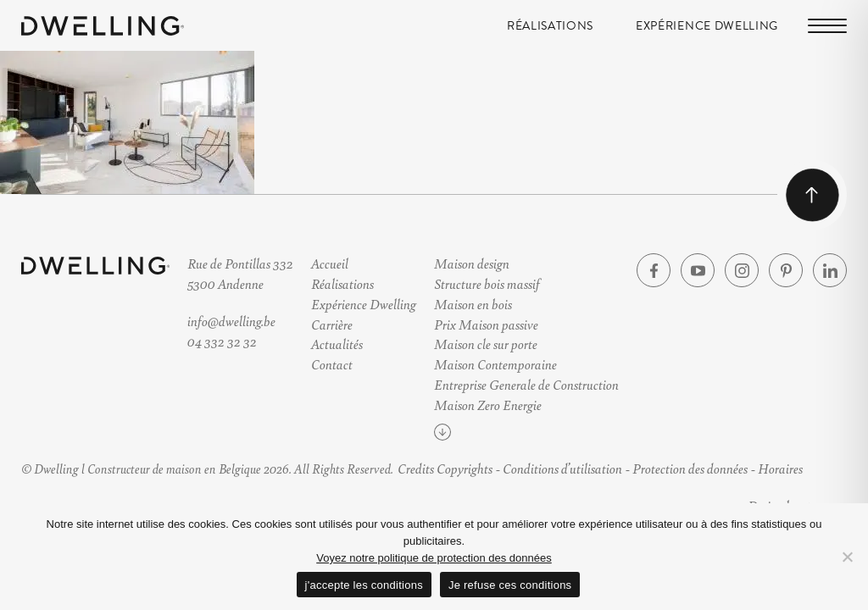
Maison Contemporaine (495, 364)
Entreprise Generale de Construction (526, 384)
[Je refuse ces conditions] (847, 557)
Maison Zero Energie (488, 405)
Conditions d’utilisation (562, 468)
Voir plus (473, 435)
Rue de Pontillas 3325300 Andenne (240, 273)
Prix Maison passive (486, 324)
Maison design (472, 263)
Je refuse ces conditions (510, 585)
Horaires (780, 468)
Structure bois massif (487, 283)
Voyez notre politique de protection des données (434, 558)
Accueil (330, 263)
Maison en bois (473, 304)
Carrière (332, 324)
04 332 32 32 (222, 341)
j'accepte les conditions (364, 585)
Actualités (337, 344)
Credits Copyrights (445, 468)
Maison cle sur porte (486, 344)
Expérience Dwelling (707, 26)
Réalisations (550, 26)
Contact (332, 364)
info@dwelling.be (231, 321)
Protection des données (690, 468)
